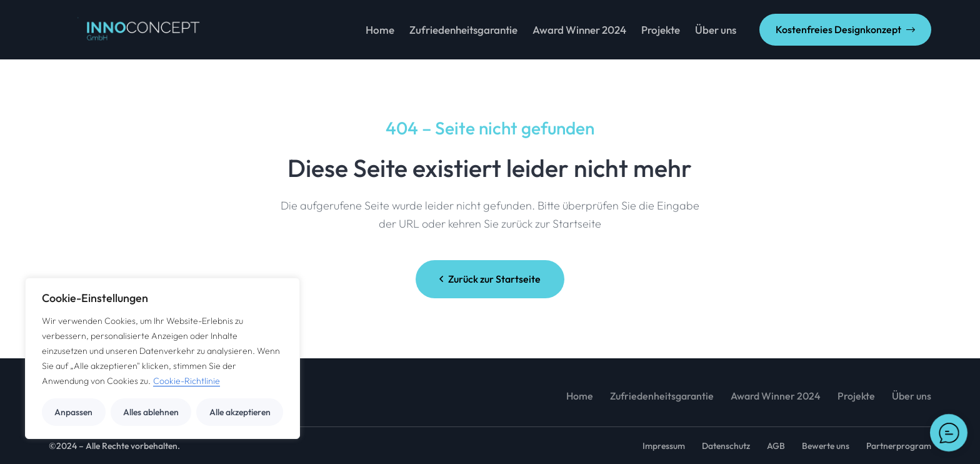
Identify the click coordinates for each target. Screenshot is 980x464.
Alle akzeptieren (240, 412)
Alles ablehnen (151, 412)
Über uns (912, 396)
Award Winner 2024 (776, 396)
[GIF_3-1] (126, 30)
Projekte (856, 396)
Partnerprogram (899, 446)
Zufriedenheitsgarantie (662, 396)
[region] (162, 358)
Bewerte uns (826, 446)
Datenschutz (726, 446)
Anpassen (73, 412)
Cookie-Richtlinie (187, 381)
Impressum (664, 446)
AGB (776, 446)
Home (580, 396)
